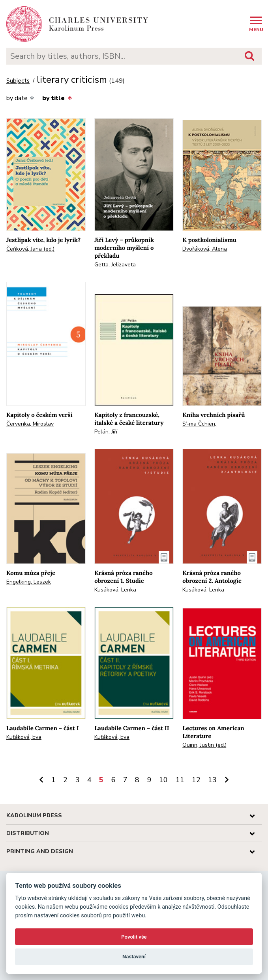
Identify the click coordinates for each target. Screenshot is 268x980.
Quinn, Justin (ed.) (204, 745)
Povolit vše (134, 937)
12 (196, 780)
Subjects (18, 81)
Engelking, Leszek (29, 582)
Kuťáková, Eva (24, 737)
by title (57, 98)
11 (180, 780)
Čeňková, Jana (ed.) (30, 249)
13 (212, 780)
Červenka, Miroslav (30, 424)
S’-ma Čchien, (199, 424)
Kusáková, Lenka (115, 590)
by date (20, 98)
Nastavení (134, 957)
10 (163, 780)
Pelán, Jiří (106, 432)
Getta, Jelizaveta (115, 265)
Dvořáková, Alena (205, 249)
